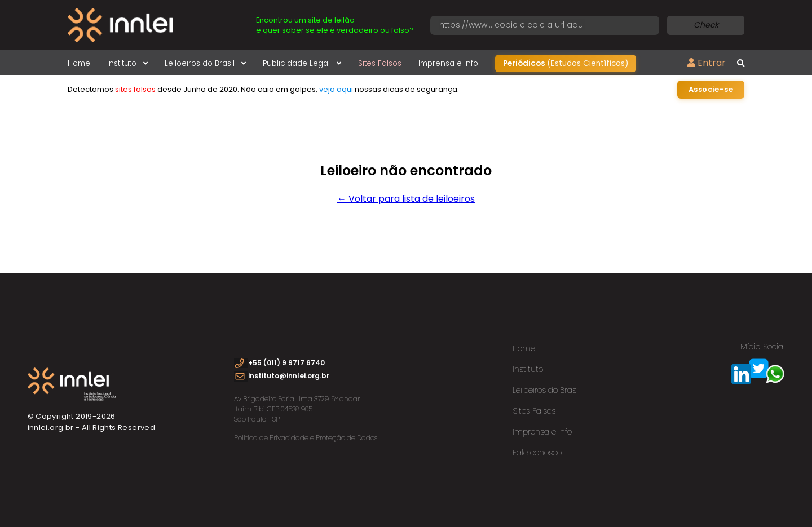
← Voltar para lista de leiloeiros (406, 199)
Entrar (707, 63)
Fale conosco (537, 453)
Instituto (127, 63)
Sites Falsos (380, 63)
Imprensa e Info (448, 63)
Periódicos (566, 63)
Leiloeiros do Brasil (205, 63)
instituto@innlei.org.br (289, 376)
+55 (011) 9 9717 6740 (286, 363)
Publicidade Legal (302, 63)
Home (79, 63)
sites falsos (135, 89)
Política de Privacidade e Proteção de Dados (306, 438)
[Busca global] (741, 64)
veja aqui (336, 89)
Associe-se (711, 89)
